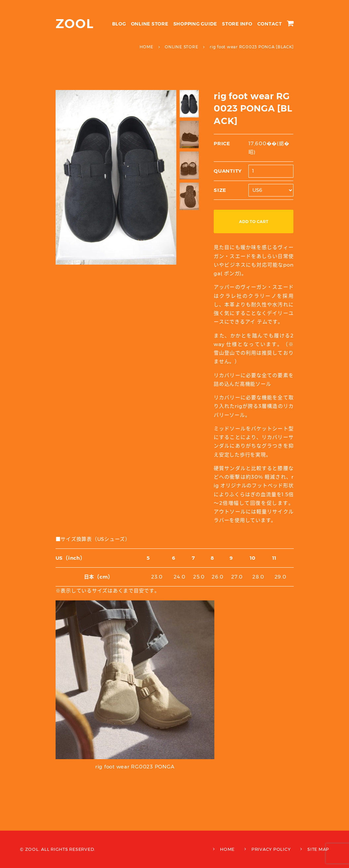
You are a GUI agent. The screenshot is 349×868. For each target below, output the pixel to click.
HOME (227, 849)
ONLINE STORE (150, 24)
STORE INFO (237, 24)
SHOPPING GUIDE (195, 24)
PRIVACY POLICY (271, 849)
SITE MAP (318, 849)
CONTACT (270, 24)
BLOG (119, 24)
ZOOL (75, 24)
